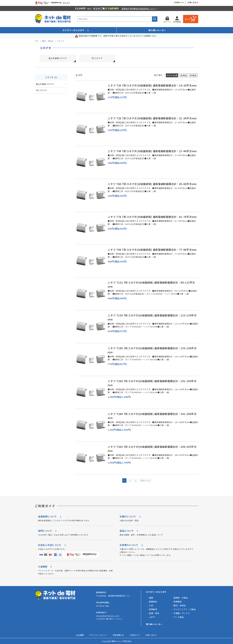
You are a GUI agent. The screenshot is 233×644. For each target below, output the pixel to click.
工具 (151, 605)
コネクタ (60, 41)
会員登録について (47, 516)
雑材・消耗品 (48, 41)
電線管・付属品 (181, 598)
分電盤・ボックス (182, 613)
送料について (45, 531)
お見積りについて (129, 545)
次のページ (145, 480)
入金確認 (43, 566)
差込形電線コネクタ (58, 58)
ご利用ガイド (179, 2)
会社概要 (80, 635)
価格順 (184, 75)
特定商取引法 (118, 635)
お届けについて (128, 516)
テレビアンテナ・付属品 (185, 609)
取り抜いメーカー (154, 624)
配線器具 (153, 602)
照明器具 (153, 609)
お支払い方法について (50, 545)
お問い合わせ (193, 2)
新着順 (193, 75)
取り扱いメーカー (157, 30)
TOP (37, 41)
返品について (127, 531)
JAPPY (152, 617)
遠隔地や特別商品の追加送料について (139, 9)
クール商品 (179, 617)
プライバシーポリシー (98, 635)
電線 (151, 598)
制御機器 (178, 602)
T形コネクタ (97, 58)
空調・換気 (154, 613)
